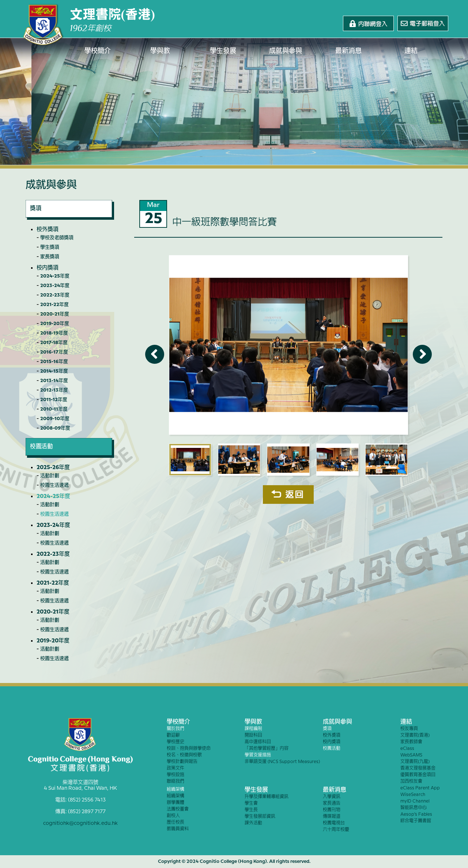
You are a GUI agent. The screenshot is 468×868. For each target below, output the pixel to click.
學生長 (251, 810)
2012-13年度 (54, 390)
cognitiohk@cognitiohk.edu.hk (80, 823)
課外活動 (253, 823)
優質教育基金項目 (418, 775)
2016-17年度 (54, 352)
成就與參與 (286, 51)
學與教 (161, 51)
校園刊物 (332, 810)
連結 (411, 51)
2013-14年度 (54, 381)
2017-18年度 (54, 343)
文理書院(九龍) (415, 762)
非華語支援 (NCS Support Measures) (282, 762)
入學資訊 (332, 797)
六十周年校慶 (336, 830)
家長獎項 (50, 257)
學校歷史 (175, 742)
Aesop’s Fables (416, 814)
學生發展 (223, 51)
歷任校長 (175, 822)
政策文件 (175, 768)
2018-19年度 (54, 333)
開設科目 (253, 735)
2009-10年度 (55, 419)
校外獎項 (48, 230)
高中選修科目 (258, 742)
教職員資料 (178, 829)
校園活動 (332, 749)
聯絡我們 (175, 782)
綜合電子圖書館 (416, 821)
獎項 (327, 729)
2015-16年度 (54, 362)
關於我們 (175, 729)
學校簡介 (98, 51)
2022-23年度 (55, 295)
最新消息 (348, 51)
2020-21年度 (55, 314)
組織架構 (175, 790)
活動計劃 (50, 476)
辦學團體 (175, 803)
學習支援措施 (258, 755)
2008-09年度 (55, 428)
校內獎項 (48, 268)
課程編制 (253, 729)
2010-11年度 (54, 409)
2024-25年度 (55, 276)
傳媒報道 (332, 817)
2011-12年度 (54, 400)
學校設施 (175, 775)
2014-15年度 (54, 371)
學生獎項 (50, 247)
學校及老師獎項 (57, 238)
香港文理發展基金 (418, 768)
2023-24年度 (55, 286)
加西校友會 (411, 782)
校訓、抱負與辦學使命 (189, 749)
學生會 (251, 803)
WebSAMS (411, 755)
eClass (407, 749)
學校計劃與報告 (182, 762)
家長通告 (332, 803)
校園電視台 (334, 823)
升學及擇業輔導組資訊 (267, 797)
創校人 (173, 816)
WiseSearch (413, 795)
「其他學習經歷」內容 (267, 749)
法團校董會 (178, 809)
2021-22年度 (54, 305)
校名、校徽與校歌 (184, 755)
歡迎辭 (173, 735)
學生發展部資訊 (260, 817)
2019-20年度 (55, 324)
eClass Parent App (420, 788)
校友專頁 (409, 729)
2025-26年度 (53, 468)
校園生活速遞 (54, 485)
